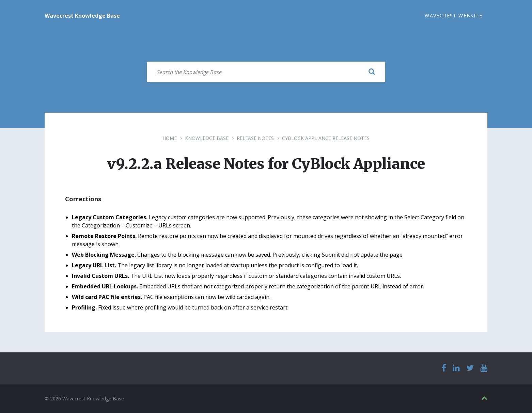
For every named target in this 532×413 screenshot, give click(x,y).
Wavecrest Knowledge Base (82, 16)
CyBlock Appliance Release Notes (326, 138)
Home (170, 138)
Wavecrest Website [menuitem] (453, 15)
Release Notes (255, 138)
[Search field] (266, 72)
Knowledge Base (207, 138)
